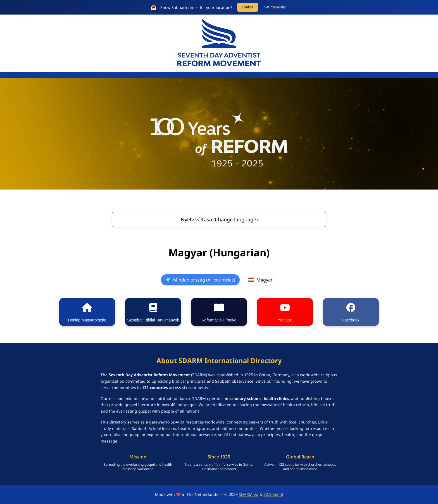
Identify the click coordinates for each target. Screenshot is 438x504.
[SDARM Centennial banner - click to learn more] (219, 134)
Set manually (275, 7)
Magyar (260, 280)
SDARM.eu (249, 494)
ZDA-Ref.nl (273, 494)
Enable (248, 7)
